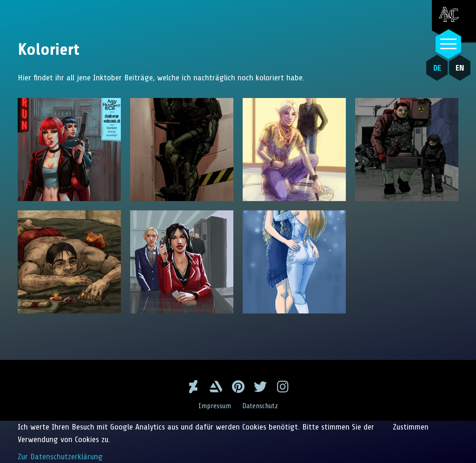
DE (437, 68)
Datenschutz (260, 406)
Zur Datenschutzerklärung (60, 456)
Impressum (215, 406)
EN (460, 68)
